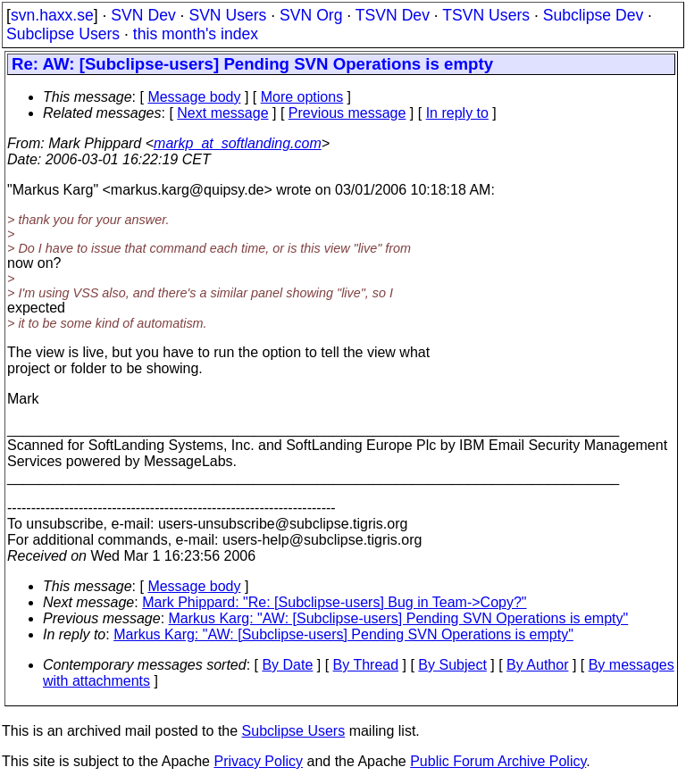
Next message (222, 113)
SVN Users (227, 15)
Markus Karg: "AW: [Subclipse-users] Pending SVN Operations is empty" (399, 618)
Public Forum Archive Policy (498, 761)
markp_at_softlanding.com (238, 143)
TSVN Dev (393, 15)
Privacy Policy (258, 761)
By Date (287, 665)
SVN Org (311, 15)
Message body (194, 97)
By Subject (452, 665)
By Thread (366, 665)
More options (302, 97)
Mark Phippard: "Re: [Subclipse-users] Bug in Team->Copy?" (334, 602)
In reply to (457, 113)
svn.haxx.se (52, 15)
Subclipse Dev (593, 15)
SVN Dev (143, 15)
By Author (537, 665)
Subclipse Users (63, 34)
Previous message (347, 113)
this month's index (196, 34)
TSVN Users (486, 15)
